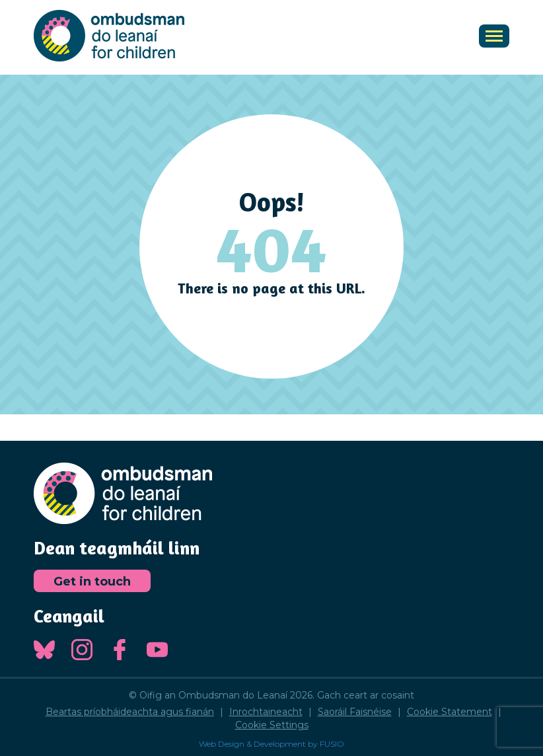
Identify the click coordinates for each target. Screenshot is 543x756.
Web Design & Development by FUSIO (271, 744)
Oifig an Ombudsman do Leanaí (109, 36)
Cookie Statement (450, 712)
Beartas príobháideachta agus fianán (130, 712)
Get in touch (92, 582)
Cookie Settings (272, 725)
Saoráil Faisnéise (355, 712)
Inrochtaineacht (266, 712)
